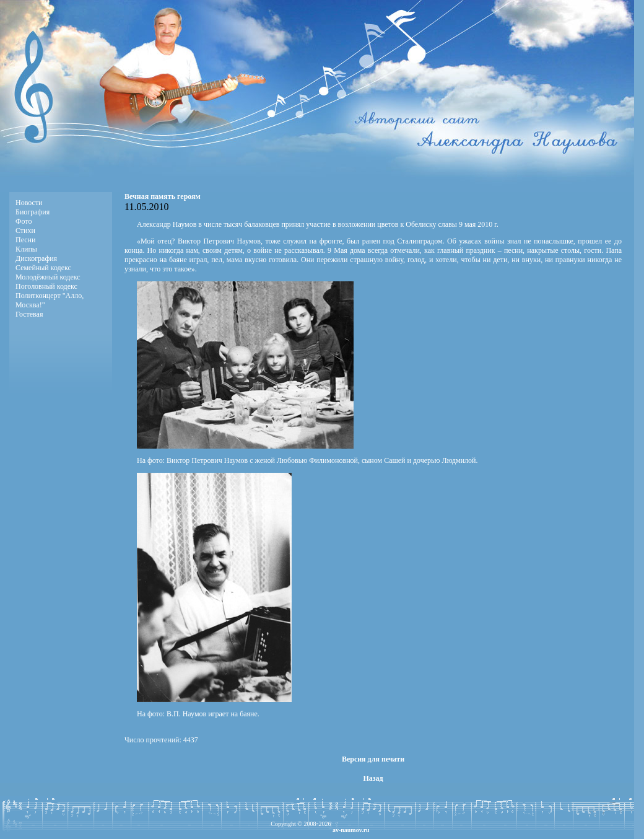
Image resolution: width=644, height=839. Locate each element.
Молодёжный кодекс (48, 277)
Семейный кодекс (43, 268)
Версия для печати (373, 759)
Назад (373, 778)
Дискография (36, 258)
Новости (29, 203)
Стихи (25, 231)
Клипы (26, 249)
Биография (33, 212)
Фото (24, 221)
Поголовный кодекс (46, 286)
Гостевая (29, 314)
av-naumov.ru (351, 830)
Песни (25, 240)
